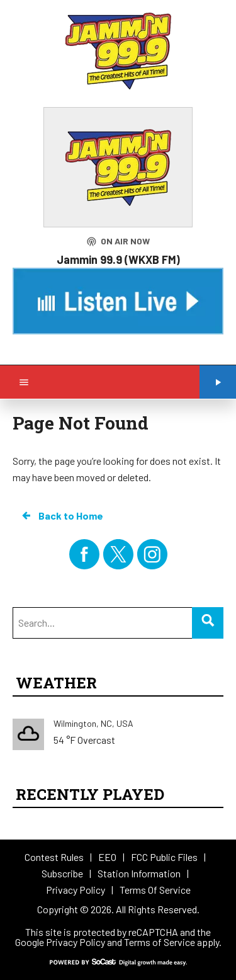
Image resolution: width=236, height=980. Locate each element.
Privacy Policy (76, 942)
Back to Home (62, 516)
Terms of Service (160, 942)
